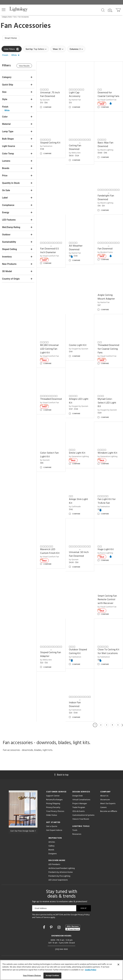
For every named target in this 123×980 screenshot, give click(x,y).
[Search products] (103, 10)
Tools (75, 835)
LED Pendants (54, 869)
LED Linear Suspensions (58, 884)
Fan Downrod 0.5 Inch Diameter (50, 253)
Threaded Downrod (52, 401)
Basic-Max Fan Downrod (106, 148)
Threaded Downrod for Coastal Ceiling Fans (109, 351)
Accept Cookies (52, 975)
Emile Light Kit (78, 455)
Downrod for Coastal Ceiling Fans (106, 96)
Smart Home (11, 38)
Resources (77, 838)
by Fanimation (47, 150)
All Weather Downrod (76, 250)
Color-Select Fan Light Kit (50, 457)
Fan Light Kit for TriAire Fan (107, 503)
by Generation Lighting (79, 458)
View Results (25, 66)
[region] (61, 970)
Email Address (41, 913)
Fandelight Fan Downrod (106, 201)
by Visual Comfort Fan (50, 259)
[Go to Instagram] (59, 932)
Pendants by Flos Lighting (59, 880)
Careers (103, 812)
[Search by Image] (110, 10)
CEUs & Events (78, 816)
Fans (15, 17)
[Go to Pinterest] (52, 932)
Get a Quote (52, 831)
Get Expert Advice (54, 835)
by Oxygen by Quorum (79, 351)
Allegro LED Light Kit (79, 403)
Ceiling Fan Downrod (75, 151)
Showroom (105, 804)
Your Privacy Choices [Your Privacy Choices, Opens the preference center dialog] (32, 975)
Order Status (52, 820)
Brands (51, 854)
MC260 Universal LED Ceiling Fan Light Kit (50, 351)
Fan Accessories (24, 17)
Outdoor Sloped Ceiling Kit (78, 652)
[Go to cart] (118, 9)
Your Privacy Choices (55, 816)
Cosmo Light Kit (78, 348)
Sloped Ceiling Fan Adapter (51, 655)
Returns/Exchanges (54, 804)
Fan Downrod (105, 251)
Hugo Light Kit (106, 551)
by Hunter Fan (75, 100)
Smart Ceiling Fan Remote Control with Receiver (108, 601)
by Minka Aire (75, 156)
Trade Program (79, 812)
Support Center (53, 800)
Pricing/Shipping (53, 808)
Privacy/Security (53, 812)
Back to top (61, 779)
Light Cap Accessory (75, 94)
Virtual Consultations (81, 804)
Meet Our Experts (108, 808)
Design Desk (78, 800)
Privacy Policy (84, 919)
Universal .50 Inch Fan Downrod (79, 556)
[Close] (118, 964)
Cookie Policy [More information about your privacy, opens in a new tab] (91, 970)
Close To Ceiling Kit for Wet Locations (107, 654)
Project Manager (80, 808)
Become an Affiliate (109, 816)
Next (122, 729)
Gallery (51, 850)
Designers (53, 858)
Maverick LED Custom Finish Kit (51, 553)
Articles (52, 846)
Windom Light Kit (108, 455)
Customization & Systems (83, 820)
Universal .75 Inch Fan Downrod (51, 94)
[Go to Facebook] (44, 932)
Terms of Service (43, 922)
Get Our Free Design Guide (23, 835)
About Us (104, 800)
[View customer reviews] (73, 932)
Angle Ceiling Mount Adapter (107, 300)
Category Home (7, 17)
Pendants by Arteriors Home (61, 877)
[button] (4, 10)
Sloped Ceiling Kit (51, 146)
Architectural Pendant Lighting (62, 873)
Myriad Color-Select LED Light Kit (107, 405)
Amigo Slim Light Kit (79, 503)
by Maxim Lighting (106, 153)
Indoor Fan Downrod (47, 709)
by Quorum (46, 100)
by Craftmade (75, 508)
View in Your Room (81, 823)
